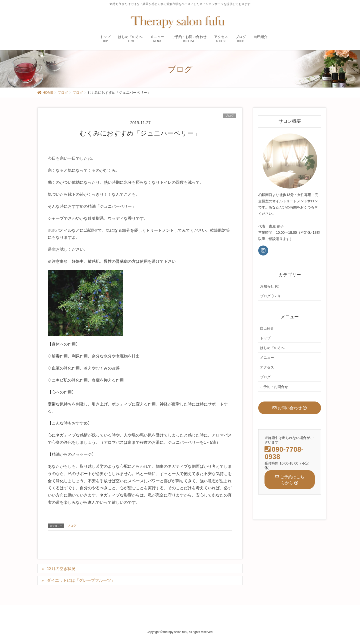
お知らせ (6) (270, 286)
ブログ (229, 116)
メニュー (267, 357)
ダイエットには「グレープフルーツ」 (81, 580)
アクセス (267, 367)
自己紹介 (267, 328)
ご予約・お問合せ (274, 387)
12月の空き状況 (61, 569)
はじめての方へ (272, 348)
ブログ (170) (270, 296)
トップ (265, 338)
